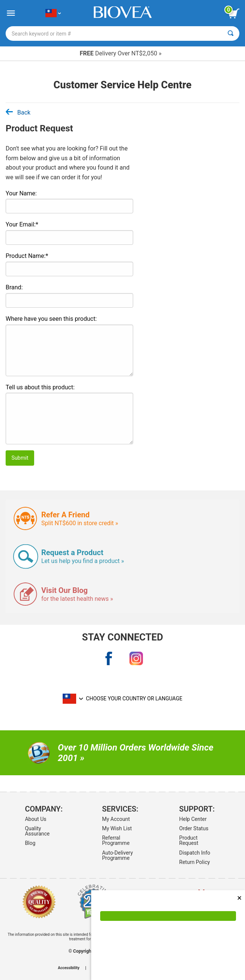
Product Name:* (27, 256)
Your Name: (21, 193)
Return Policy (195, 862)
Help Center (193, 819)
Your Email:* (22, 224)
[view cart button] (234, 13)
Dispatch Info (195, 853)
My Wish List (117, 828)
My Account (116, 819)
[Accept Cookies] (168, 916)
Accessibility (68, 968)
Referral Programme (116, 840)
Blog (30, 843)
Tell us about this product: (40, 387)
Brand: (14, 287)
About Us (35, 819)
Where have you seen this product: (51, 319)
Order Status (194, 828)
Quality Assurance (37, 831)
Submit (20, 458)
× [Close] (239, 898)
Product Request (189, 840)
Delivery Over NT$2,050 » (121, 53)
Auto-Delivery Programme (117, 855)
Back (18, 112)
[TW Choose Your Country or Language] (53, 13)
